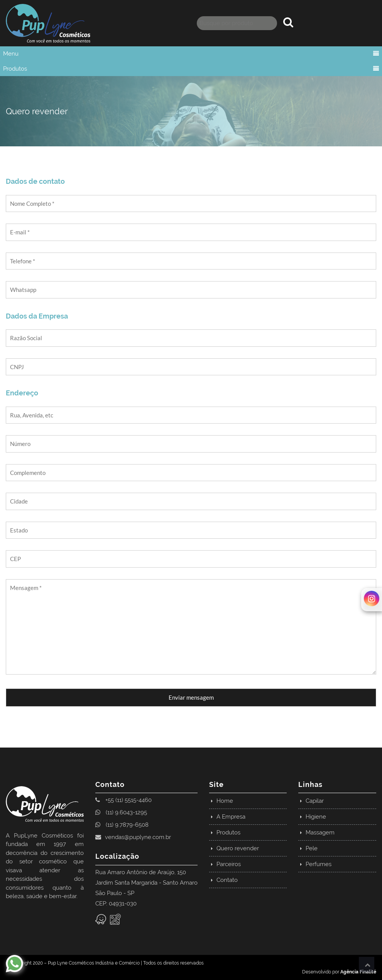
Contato (227, 880)
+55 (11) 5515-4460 (123, 800)
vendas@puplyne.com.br (133, 837)
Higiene (316, 817)
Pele (312, 848)
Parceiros (229, 864)
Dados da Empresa (37, 316)
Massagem (320, 832)
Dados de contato (35, 181)
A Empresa (231, 817)
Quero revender (238, 848)
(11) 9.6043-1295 (121, 812)
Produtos (15, 69)
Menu (11, 54)
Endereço (22, 393)
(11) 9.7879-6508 (122, 825)
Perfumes (319, 864)
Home (225, 801)
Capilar (315, 801)
